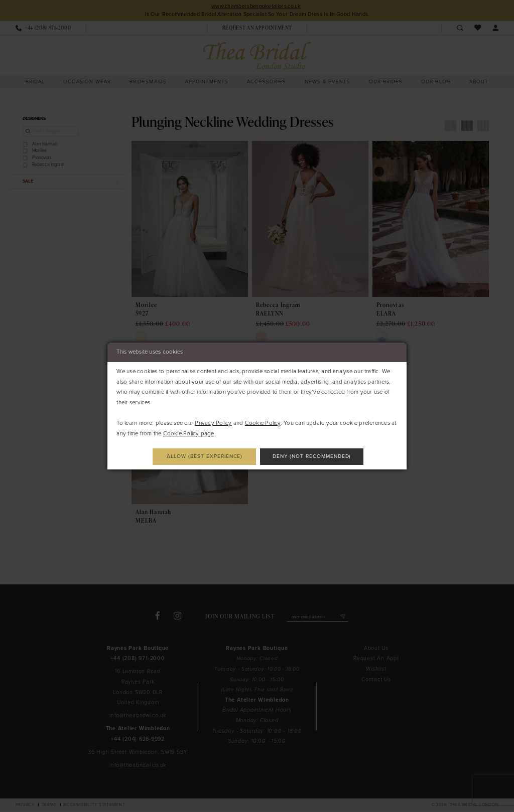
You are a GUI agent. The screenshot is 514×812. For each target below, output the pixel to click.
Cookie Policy (263, 423)
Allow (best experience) (203, 456)
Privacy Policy (213, 423)
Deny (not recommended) (314, 456)
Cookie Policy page (189, 433)
